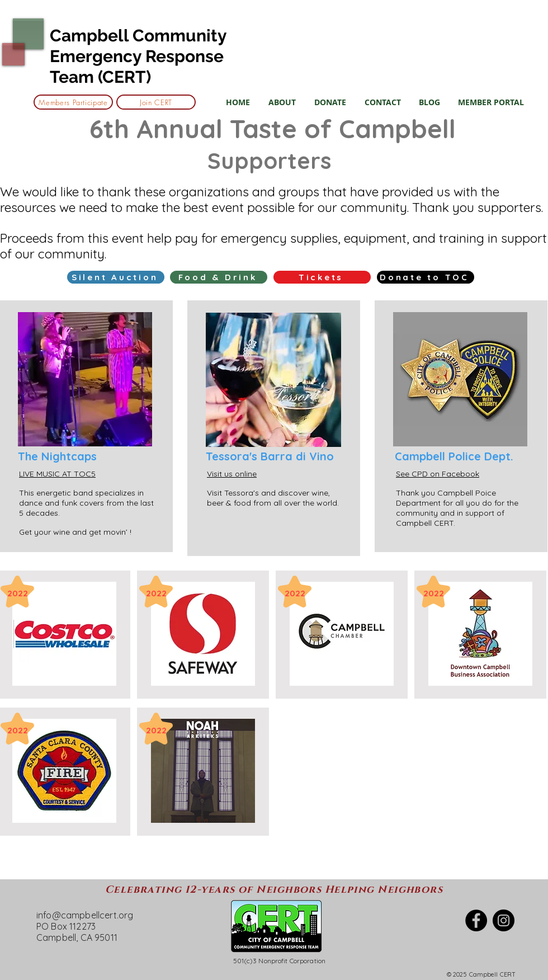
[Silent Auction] (116, 277)
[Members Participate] (73, 102)
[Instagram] (504, 920)
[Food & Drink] (219, 277)
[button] (282, 102)
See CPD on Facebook (438, 474)
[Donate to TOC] (426, 277)
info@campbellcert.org (85, 915)
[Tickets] (322, 277)
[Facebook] (476, 920)
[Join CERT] (156, 102)
